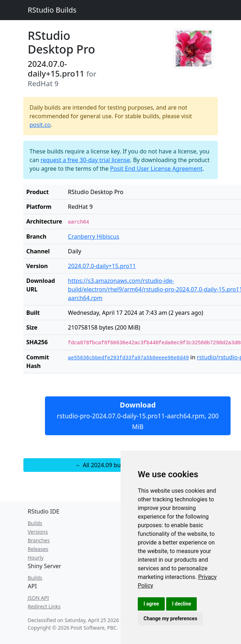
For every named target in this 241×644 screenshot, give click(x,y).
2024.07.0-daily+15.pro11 (102, 266)
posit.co (40, 125)
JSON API (38, 598)
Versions (38, 532)
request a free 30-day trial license (85, 160)
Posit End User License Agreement (156, 169)
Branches (39, 540)
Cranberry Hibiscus (94, 236)
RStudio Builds (52, 10)
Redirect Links (44, 606)
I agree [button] (151, 604)
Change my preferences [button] (170, 618)
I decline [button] (181, 604)
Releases (38, 549)
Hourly (36, 558)
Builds (35, 523)
